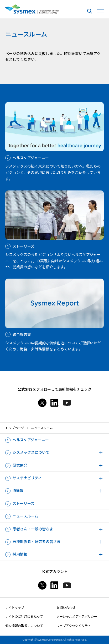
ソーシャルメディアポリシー (77, 617)
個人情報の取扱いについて (24, 626)
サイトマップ (15, 608)
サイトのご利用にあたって (24, 617)
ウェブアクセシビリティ (74, 626)
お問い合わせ (66, 608)
